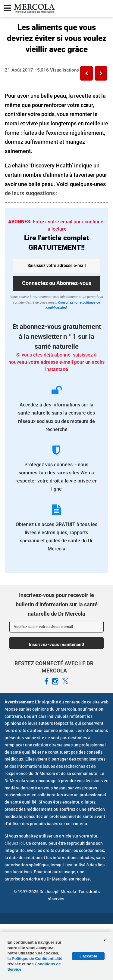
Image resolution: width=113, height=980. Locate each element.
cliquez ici (14, 843)
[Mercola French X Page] (65, 681)
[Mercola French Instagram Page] (55, 681)
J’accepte (88, 956)
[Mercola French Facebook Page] (46, 681)
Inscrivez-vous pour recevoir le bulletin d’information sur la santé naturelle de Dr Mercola (57, 604)
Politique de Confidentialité (37, 959)
